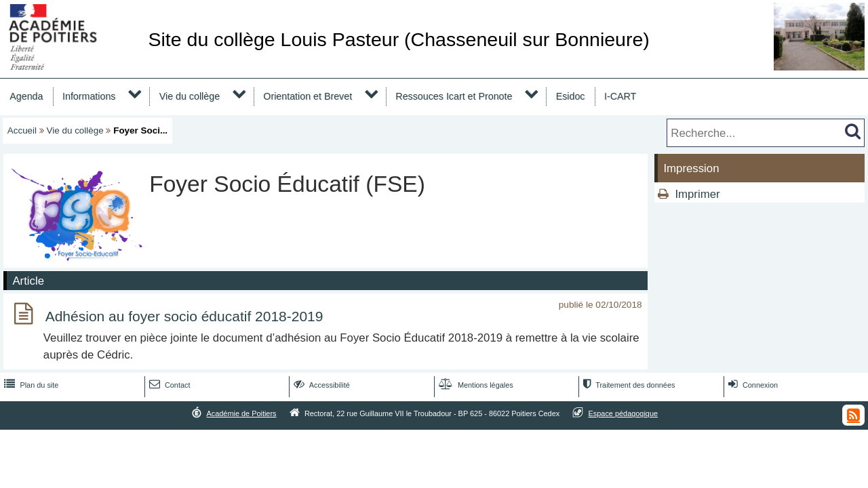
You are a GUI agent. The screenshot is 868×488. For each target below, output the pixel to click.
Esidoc (571, 96)
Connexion (752, 385)
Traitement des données (628, 385)
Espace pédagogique (624, 413)
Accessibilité (320, 385)
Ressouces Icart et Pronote (454, 96)
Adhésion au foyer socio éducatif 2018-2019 (184, 316)
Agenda (26, 96)
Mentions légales (475, 385)
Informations (89, 96)
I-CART (620, 96)
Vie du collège (190, 96)
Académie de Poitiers (241, 413)
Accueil (22, 130)
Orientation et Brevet (308, 96)
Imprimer (697, 194)
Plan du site (30, 385)
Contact (169, 385)
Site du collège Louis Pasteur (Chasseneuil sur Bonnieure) (398, 39)
